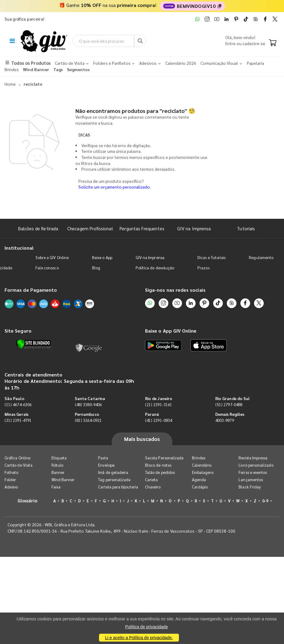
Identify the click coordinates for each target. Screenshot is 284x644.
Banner (58, 472)
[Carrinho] (273, 43)
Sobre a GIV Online (52, 257)
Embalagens (203, 472)
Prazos (203, 268)
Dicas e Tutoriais (211, 257)
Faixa (56, 487)
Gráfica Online (17, 458)
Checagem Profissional (90, 228)
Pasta (103, 458)
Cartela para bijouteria (118, 487)
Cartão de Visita (18, 465)
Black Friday (250, 487)
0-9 (265, 501)
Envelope (106, 465)
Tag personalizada (114, 480)
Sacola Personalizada (164, 458)
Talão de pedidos (160, 472)
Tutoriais (246, 228)
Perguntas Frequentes (142, 228)
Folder (10, 480)
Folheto (11, 472)
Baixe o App (102, 257)
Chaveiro (153, 487)
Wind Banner (63, 480)
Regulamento (261, 257)
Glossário (28, 500)
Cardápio (200, 487)
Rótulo (57, 465)
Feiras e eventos (253, 472)
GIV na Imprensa (194, 228)
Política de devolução (155, 268)
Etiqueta (59, 458)
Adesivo (11, 487)
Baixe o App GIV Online (171, 331)
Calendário (202, 465)
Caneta (151, 480)
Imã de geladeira (113, 472)
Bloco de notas (158, 465)
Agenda (199, 480)
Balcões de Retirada (38, 228)
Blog (96, 268)
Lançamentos (251, 480)
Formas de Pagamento (31, 290)
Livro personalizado (256, 465)
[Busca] (140, 41)
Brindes (199, 458)
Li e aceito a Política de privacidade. (139, 638)
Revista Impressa (253, 458)
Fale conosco (47, 268)
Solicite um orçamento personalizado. (115, 187)
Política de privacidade (147, 627)
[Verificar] (33, 344)
